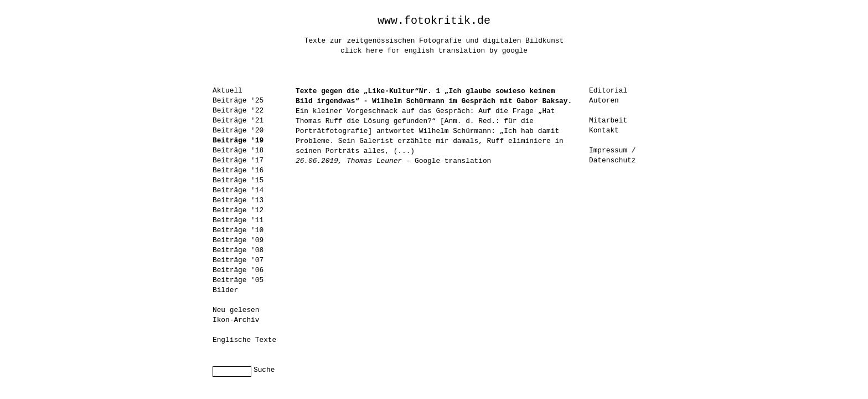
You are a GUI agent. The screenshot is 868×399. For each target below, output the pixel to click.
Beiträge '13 (238, 200)
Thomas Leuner (374, 161)
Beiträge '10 (238, 230)
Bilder (225, 290)
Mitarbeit (608, 121)
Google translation (453, 161)
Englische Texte (244, 340)
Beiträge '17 (238, 160)
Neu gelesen (236, 310)
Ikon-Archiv (236, 320)
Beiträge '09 (238, 240)
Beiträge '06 (238, 270)
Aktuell (228, 91)
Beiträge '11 (238, 220)
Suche (264, 370)
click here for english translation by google (434, 51)
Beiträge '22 (238, 111)
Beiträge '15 (238, 180)
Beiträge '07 (238, 260)
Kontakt (604, 131)
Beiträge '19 (238, 140)
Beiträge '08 (238, 250)
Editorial (608, 91)
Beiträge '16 (238, 170)
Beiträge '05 (238, 280)
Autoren (604, 101)
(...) (404, 151)
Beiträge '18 (238, 150)
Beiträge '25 (238, 101)
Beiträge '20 (238, 131)
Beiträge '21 (238, 121)
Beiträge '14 (238, 190)
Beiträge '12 (238, 210)
